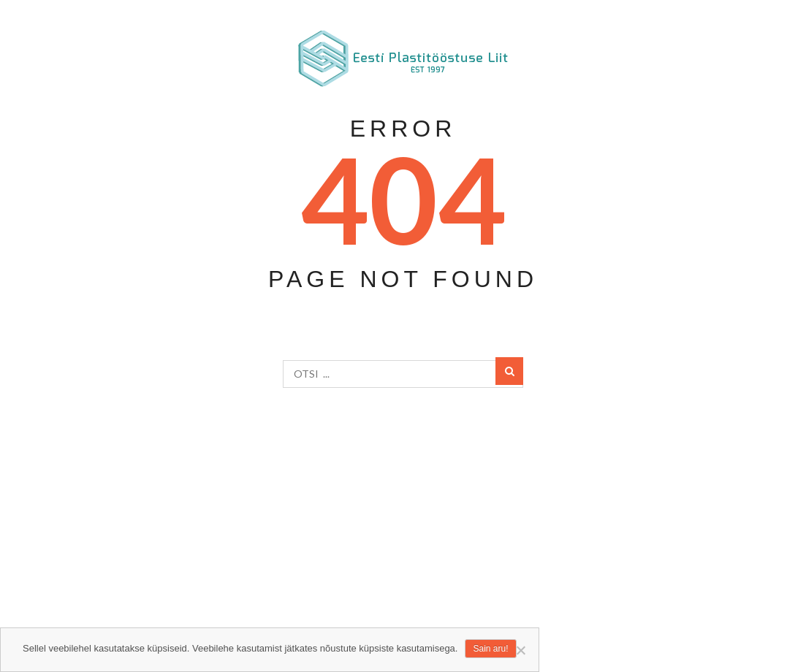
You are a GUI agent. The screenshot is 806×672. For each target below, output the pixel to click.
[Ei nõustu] (520, 650)
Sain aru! (490, 649)
